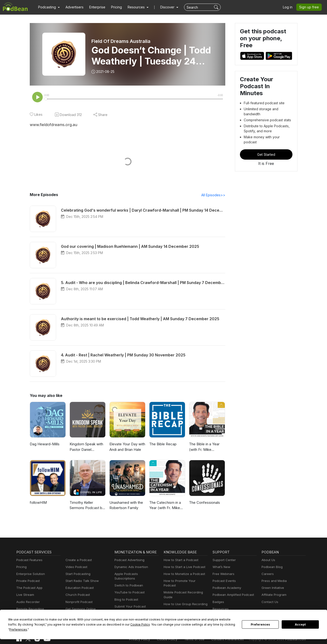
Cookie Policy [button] (103, 629)
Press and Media (273, 581)
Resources (220, 609)
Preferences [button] (199, 629)
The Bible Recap (163, 444)
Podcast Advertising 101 (181, 607)
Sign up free (310, 7)
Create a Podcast (78, 560)
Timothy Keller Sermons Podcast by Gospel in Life (86, 506)
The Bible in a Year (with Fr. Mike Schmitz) (204, 448)
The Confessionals (204, 503)
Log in (289, 7)
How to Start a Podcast (180, 560)
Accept (300, 627)
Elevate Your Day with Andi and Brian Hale (127, 447)
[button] (48, 7)
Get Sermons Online (80, 609)
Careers (267, 574)
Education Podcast (79, 588)
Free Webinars (223, 574)
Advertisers (73, 7)
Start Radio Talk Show (81, 581)
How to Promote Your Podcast (185, 581)
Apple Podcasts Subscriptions (135, 574)
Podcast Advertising (128, 560)
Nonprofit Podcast (78, 602)
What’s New (221, 567)
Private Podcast (27, 581)
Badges (218, 602)
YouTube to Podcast (129, 588)
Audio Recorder (27, 602)
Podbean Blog (271, 567)
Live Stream (25, 595)
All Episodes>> (214, 195)
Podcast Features (29, 560)
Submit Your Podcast (129, 602)
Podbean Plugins (126, 609)
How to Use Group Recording (184, 600)
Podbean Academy (226, 588)
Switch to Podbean (128, 581)
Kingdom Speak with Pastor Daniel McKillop (86, 448)
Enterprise (95, 7)
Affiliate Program (273, 595)
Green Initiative (272, 588)
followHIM (38, 503)
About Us (268, 560)
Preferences (260, 627)
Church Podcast (77, 595)
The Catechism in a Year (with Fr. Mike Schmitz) (165, 506)
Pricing (113, 7)
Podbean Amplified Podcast (232, 595)
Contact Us (269, 602)
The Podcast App (28, 588)
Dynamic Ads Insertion (130, 567)
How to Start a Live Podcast (183, 567)
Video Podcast (76, 567)
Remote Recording (30, 609)
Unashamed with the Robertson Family (126, 506)
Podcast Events (224, 581)
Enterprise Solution (30, 574)
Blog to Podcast (125, 595)
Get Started (266, 143)
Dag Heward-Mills (44, 444)
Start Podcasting (77, 574)
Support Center (223, 560)
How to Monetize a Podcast (183, 574)
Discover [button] (163, 7)
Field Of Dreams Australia (121, 41)
